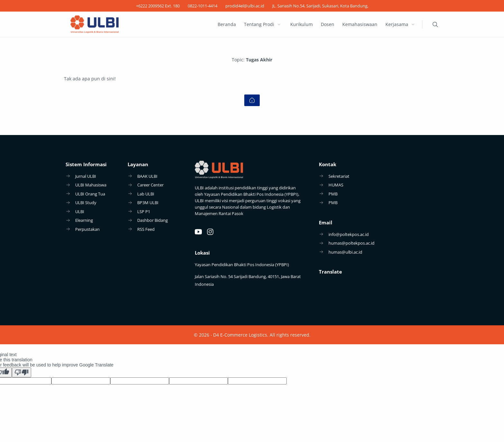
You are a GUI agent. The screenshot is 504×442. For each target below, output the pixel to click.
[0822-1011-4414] (203, 6)
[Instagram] (210, 232)
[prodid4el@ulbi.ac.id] (245, 6)
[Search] (435, 24)
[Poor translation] (22, 372)
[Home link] (252, 100)
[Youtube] (198, 232)
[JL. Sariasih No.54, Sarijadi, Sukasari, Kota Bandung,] (320, 6)
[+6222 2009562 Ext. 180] (158, 6)
